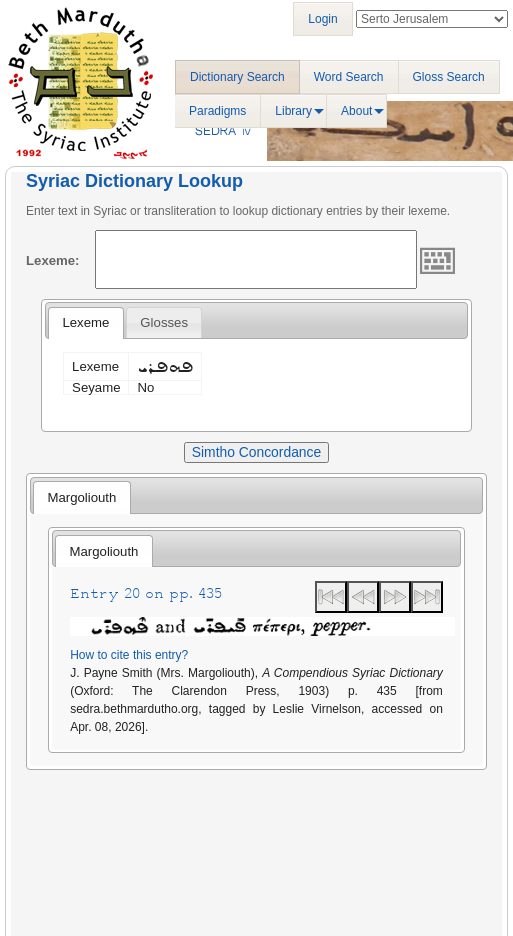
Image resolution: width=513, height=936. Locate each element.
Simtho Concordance (256, 452)
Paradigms (217, 111)
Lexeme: (53, 260)
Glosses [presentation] (164, 322)
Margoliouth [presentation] (81, 497)
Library (293, 111)
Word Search (349, 77)
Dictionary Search (237, 77)
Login (322, 19)
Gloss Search (449, 77)
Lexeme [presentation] (85, 322)
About (356, 111)
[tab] (85, 323)
